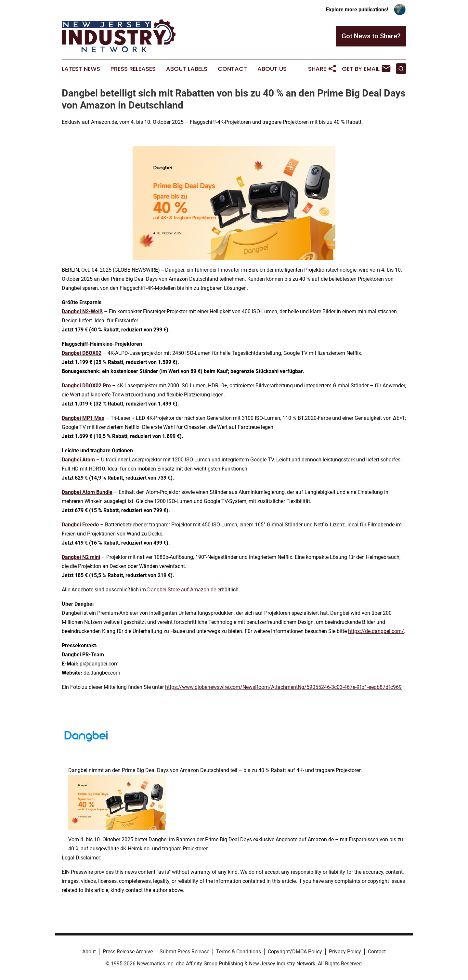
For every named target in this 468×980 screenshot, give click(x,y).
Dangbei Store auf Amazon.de (182, 590)
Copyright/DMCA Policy (295, 952)
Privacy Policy (345, 952)
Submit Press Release (184, 952)
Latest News (81, 69)
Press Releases (133, 69)
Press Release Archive (128, 952)
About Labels (187, 69)
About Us (272, 69)
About (89, 952)
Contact (232, 69)
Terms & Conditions (239, 952)
